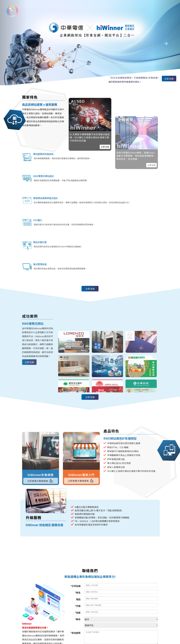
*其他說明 (75, 635)
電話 (78, 601)
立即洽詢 (168, 79)
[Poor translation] (9, 606)
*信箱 (78, 615)
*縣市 (78, 621)
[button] (14, 43)
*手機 (78, 608)
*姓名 (78, 595)
